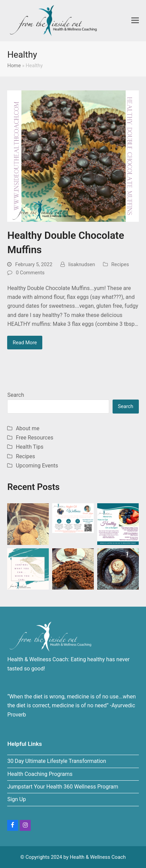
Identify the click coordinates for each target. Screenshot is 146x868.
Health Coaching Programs (40, 774)
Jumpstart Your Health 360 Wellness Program (63, 787)
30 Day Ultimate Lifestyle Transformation (57, 761)
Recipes (120, 264)
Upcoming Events (37, 466)
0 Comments (30, 273)
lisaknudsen (82, 264)
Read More (25, 343)
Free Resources (34, 438)
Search (16, 395)
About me (27, 428)
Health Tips (30, 447)
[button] (135, 20)
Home (14, 66)
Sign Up (17, 799)
